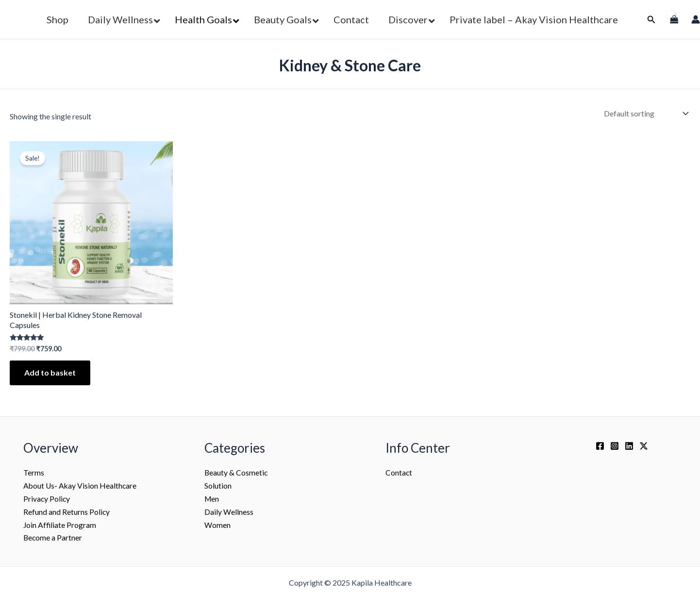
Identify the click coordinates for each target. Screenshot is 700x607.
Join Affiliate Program (60, 524)
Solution (218, 485)
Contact (399, 472)
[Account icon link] (696, 19)
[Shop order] (645, 113)
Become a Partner (53, 536)
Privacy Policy (47, 498)
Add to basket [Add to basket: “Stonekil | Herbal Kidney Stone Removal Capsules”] (50, 372)
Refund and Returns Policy (67, 511)
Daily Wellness (229, 511)
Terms (34, 472)
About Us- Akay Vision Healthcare (81, 485)
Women (217, 524)
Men (212, 498)
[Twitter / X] (644, 446)
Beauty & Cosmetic (236, 472)
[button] (651, 20)
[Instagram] (615, 446)
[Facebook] (600, 446)
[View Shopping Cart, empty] (673, 19)
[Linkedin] (629, 446)
